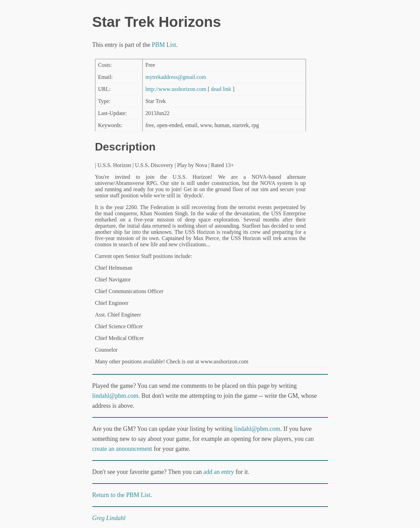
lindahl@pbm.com (115, 396)
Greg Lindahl (109, 518)
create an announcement (122, 449)
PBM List (164, 45)
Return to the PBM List (121, 495)
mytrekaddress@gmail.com (176, 77)
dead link (221, 89)
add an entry (219, 472)
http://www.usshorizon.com (176, 89)
